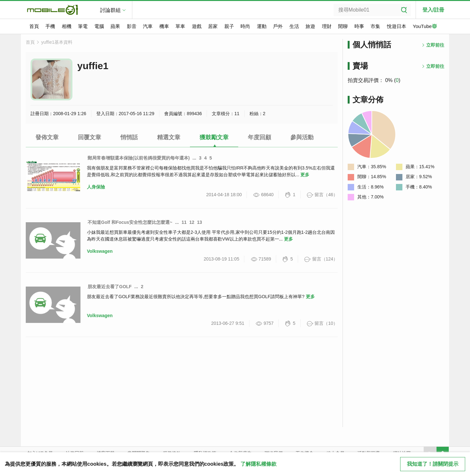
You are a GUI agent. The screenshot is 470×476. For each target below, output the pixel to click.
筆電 (83, 26)
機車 (164, 26)
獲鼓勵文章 (214, 137)
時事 (359, 26)
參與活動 (302, 137)
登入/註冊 (433, 10)
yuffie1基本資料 (57, 42)
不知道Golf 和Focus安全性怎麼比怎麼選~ (130, 222)
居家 (213, 26)
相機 (67, 26)
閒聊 (343, 26)
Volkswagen (100, 251)
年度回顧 (259, 137)
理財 (327, 26)
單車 (180, 26)
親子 (229, 26)
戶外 (278, 26)
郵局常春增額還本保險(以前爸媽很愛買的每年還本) (139, 158)
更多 (305, 175)
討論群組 (110, 10)
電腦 (99, 26)
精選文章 (169, 137)
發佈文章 (47, 137)
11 (184, 222)
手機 (50, 26)
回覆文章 (89, 137)
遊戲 (197, 26)
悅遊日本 (397, 26)
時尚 (245, 26)
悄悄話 (129, 137)
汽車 (148, 26)
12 (192, 222)
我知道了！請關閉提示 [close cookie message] (433, 464)
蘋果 (115, 26)
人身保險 (96, 187)
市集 (375, 26)
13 (200, 222)
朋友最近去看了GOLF (110, 287)
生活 (294, 26)
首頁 (34, 26)
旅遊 (310, 26)
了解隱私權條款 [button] (258, 464)
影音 (132, 26)
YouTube (425, 27)
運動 (262, 26)
